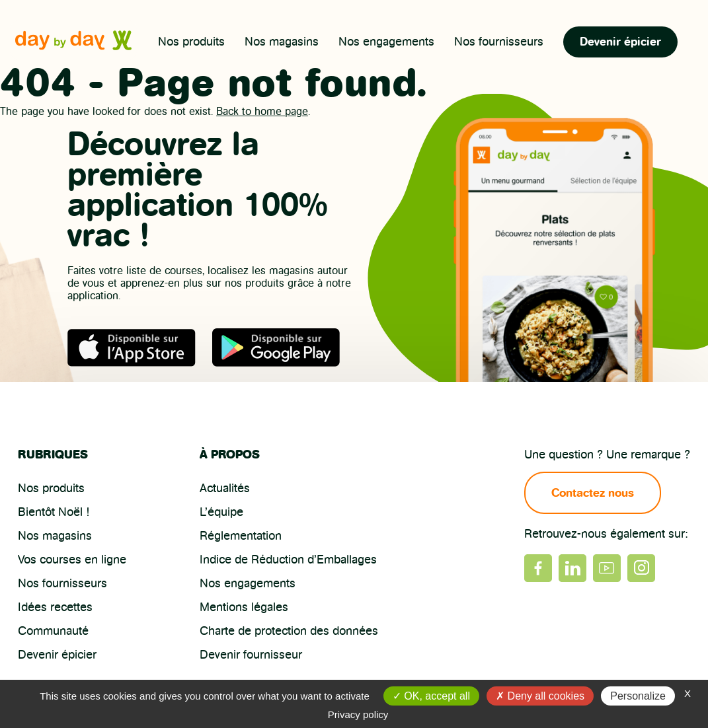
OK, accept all (431, 696)
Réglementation (241, 536)
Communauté (53, 631)
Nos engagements (386, 42)
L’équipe (221, 512)
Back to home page (262, 111)
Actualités (225, 488)
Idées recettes (55, 607)
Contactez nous (593, 493)
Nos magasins (282, 42)
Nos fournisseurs (499, 42)
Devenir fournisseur (251, 655)
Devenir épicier (620, 42)
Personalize (638, 696)
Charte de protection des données (289, 631)
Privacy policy (358, 714)
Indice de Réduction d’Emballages (288, 560)
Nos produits (191, 42)
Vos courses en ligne (72, 560)
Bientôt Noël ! (54, 512)
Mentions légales (244, 607)
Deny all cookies (540, 696)
